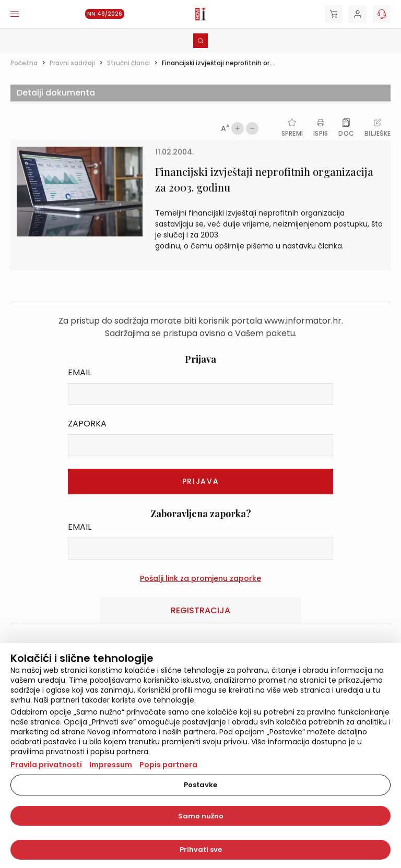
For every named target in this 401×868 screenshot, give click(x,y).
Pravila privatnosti (46, 765)
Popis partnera (168, 765)
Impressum (111, 765)
